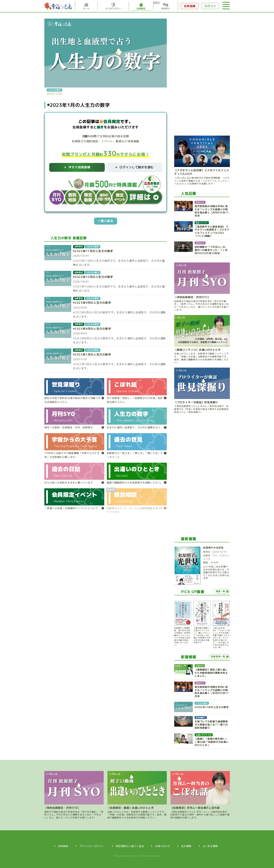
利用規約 (63, 845)
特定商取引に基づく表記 (130, 845)
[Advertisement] (202, 73)
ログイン (209, 6)
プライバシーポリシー (92, 845)
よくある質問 (211, 845)
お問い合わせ (163, 845)
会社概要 (187, 845)
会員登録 (187, 6)
